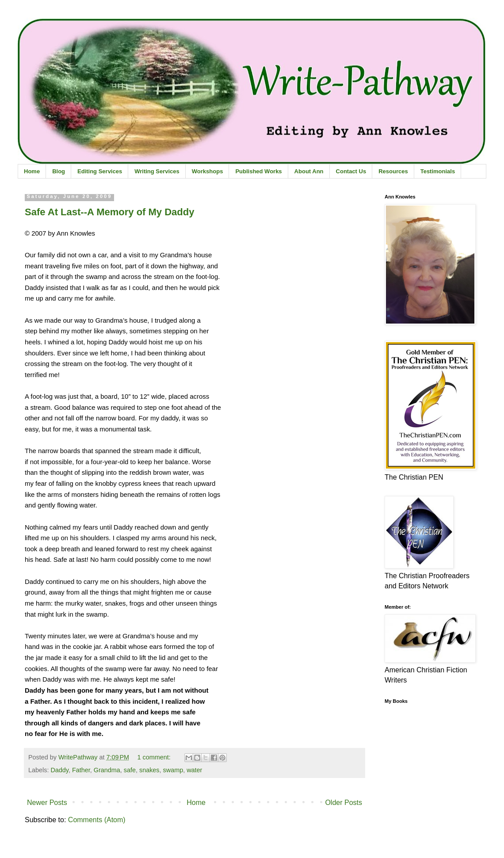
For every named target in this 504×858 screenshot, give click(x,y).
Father (81, 770)
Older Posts (344, 803)
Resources (393, 171)
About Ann (309, 171)
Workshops (208, 171)
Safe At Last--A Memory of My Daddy (109, 212)
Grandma (107, 770)
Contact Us (351, 171)
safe (130, 770)
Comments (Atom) (97, 820)
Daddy (59, 770)
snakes (149, 770)
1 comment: (155, 757)
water (194, 770)
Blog (59, 171)
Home (32, 171)
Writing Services (157, 171)
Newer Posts (47, 803)
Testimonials (438, 171)
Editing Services (100, 171)
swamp (173, 770)
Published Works (258, 171)
